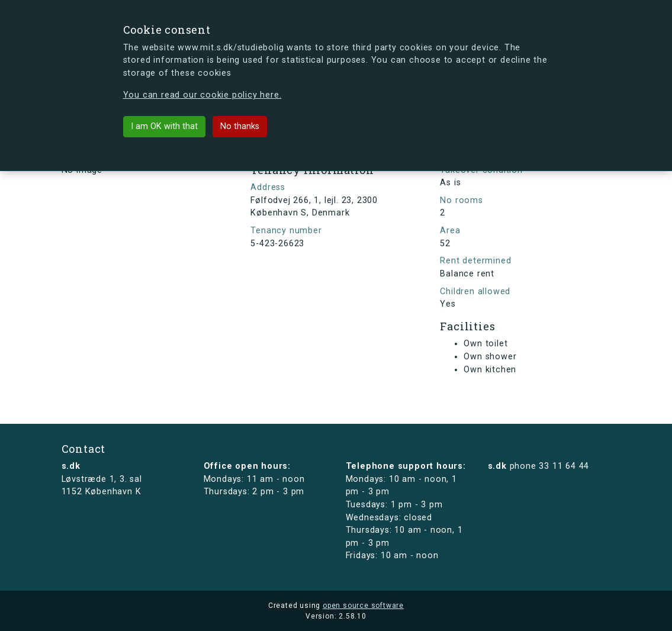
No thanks (240, 126)
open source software (363, 606)
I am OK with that (164, 126)
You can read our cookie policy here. (202, 95)
